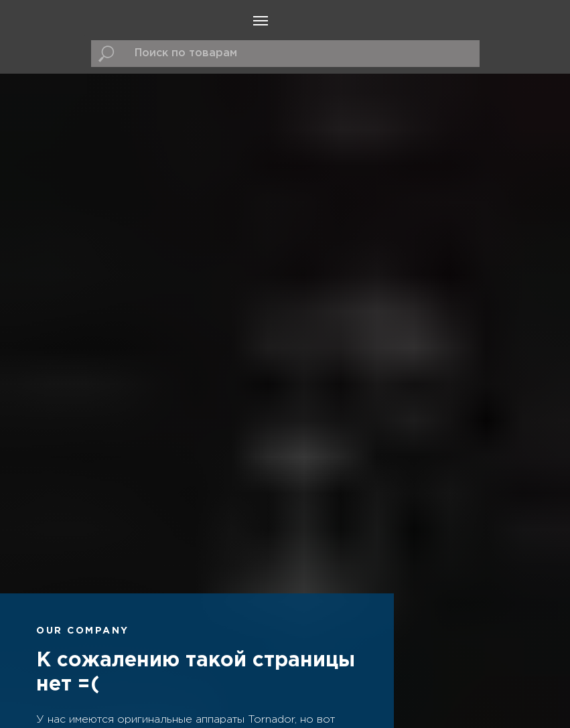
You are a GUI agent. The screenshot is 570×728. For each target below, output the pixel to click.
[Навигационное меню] (261, 21)
